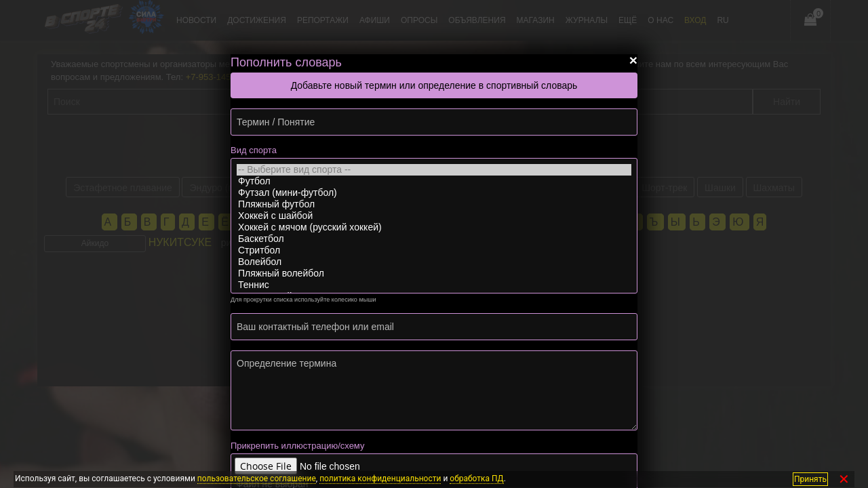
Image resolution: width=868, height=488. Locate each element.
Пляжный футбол (434, 204)
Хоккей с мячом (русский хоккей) (434, 227)
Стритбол (434, 250)
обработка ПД (476, 479)
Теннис (434, 285)
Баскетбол (434, 239)
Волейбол (434, 262)
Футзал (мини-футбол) (434, 193)
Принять (810, 479)
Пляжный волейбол (434, 273)
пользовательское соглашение (257, 479)
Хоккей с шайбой (434, 216)
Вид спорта (254, 150)
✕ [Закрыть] (844, 479)
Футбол (434, 181)
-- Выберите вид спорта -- (434, 170)
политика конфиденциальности (380, 479)
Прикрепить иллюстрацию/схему (297, 446)
